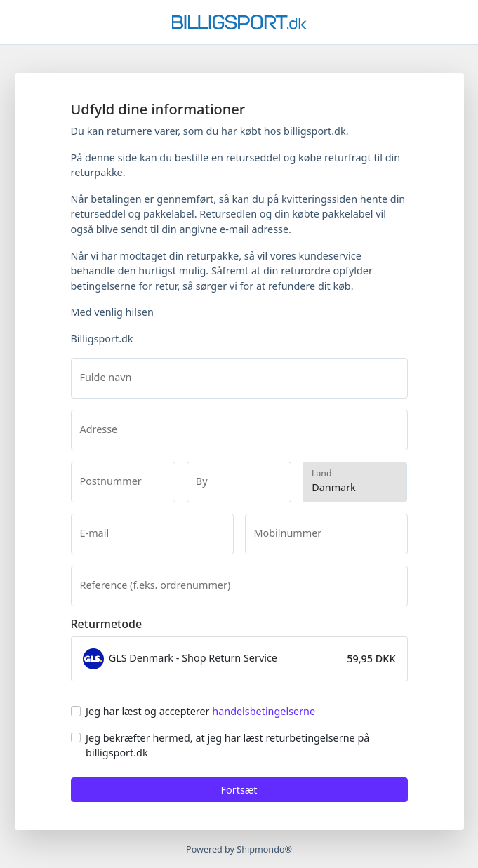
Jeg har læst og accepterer (200, 711)
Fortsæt (239, 790)
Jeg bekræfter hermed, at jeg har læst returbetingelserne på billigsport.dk (227, 746)
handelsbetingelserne (264, 711)
